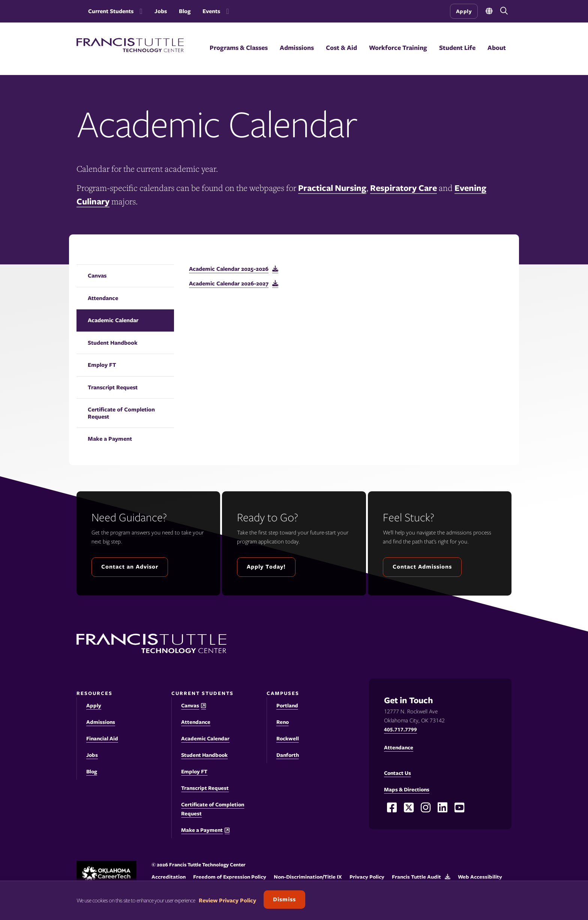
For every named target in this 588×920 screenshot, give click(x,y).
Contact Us (397, 773)
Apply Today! (266, 567)
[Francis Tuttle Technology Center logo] (130, 50)
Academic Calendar (113, 320)
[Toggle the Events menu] (226, 11)
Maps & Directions (407, 789)
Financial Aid (102, 738)
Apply (464, 11)
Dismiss (284, 899)
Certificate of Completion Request (121, 413)
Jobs (161, 11)
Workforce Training (398, 48)
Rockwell (288, 738)
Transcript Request (113, 387)
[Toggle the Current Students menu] (139, 11)
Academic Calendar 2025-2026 (229, 269)
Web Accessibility (480, 877)
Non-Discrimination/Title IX (308, 877)
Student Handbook (113, 343)
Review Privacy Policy (227, 900)
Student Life (457, 48)
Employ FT (102, 365)
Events (211, 11)
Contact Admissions (422, 567)
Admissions (297, 48)
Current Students (111, 11)
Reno (283, 722)
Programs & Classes (239, 48)
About (497, 48)
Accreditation (169, 877)
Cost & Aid (341, 48)
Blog (185, 11)
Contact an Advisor (130, 567)
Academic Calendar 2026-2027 (229, 284)
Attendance (103, 298)
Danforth (288, 755)
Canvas (97, 276)
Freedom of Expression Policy (230, 877)
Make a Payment (110, 439)
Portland (287, 705)
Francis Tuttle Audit (416, 877)
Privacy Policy (367, 877)
